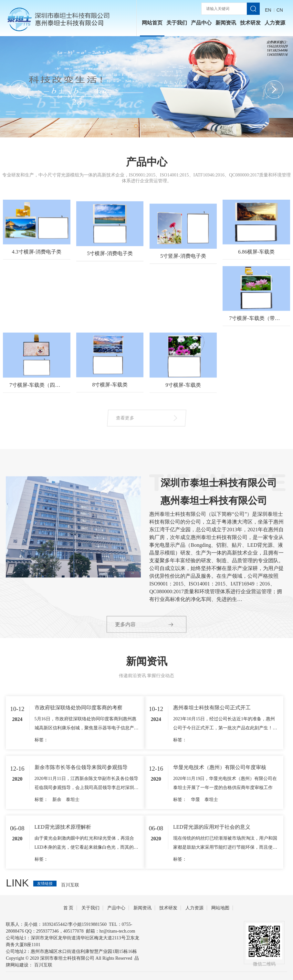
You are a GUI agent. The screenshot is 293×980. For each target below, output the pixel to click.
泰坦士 (73, 846)
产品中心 (201, 23)
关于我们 (177, 23)
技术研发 (250, 23)
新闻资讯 (226, 23)
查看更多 (136, 418)
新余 (57, 846)
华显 (195, 846)
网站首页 (152, 23)
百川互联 (43, 965)
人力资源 (275, 23)
